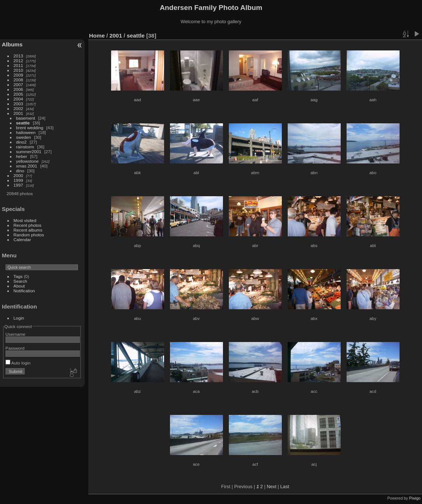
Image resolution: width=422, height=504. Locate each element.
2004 (18, 99)
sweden (24, 137)
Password (15, 348)
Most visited (25, 220)
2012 (18, 61)
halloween (26, 132)
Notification (24, 291)
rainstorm (25, 147)
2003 (18, 104)
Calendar (22, 239)
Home (97, 36)
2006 (18, 89)
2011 (18, 65)
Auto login (18, 363)
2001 (18, 113)
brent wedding (30, 128)
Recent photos (28, 225)
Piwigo (415, 498)
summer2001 (29, 151)
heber (22, 156)
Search (20, 281)
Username (15, 334)
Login (19, 318)
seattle (23, 123)
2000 (18, 175)
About (19, 286)
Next (272, 487)
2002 (18, 108)
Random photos (29, 235)
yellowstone (27, 161)
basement (26, 118)
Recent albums (28, 230)
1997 (18, 185)
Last (285, 487)
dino (20, 171)
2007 (18, 84)
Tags (18, 276)
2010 (18, 70)
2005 (18, 94)
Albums (12, 44)
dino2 (22, 142)
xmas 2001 (27, 166)
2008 (18, 80)
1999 (18, 180)
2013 (18, 56)
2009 (18, 75)
